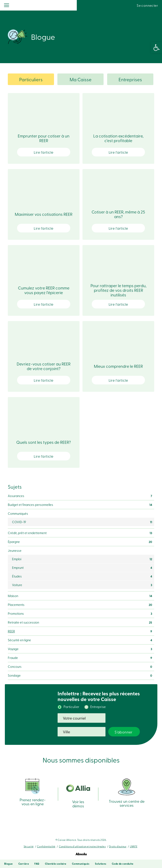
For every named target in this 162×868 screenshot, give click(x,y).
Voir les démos (78, 796)
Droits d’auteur (118, 846)
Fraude (13, 658)
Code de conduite (123, 864)
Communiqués (18, 513)
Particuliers (31, 79)
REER (11, 631)
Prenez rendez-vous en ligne (33, 792)
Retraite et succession (23, 622)
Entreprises (130, 79)
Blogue (9, 864)
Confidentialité (46, 846)
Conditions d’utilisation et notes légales (82, 846)
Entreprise (98, 707)
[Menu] (7, 6)
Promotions (16, 613)
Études (17, 576)
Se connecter (147, 5)
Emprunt (18, 568)
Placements (16, 605)
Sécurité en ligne (19, 640)
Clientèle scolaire (56, 864)
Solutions (101, 864)
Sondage (14, 675)
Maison (13, 596)
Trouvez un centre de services (127, 793)
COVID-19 (19, 522)
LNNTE (134, 846)
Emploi (17, 559)
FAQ (37, 864)
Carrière (24, 864)
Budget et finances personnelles (30, 505)
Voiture (17, 585)
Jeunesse (15, 551)
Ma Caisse (81, 79)
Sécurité (29, 846)
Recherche (118, 5)
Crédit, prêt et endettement (27, 533)
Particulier (71, 707)
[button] (157, 48)
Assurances (16, 496)
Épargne (14, 542)
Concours (15, 667)
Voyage (13, 649)
